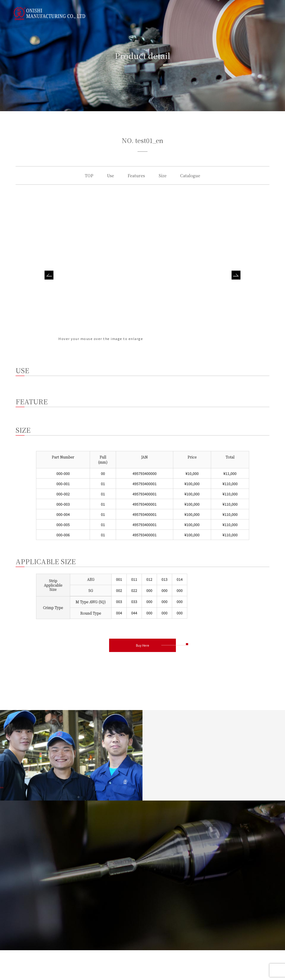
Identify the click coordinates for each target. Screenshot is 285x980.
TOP (89, 175)
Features (136, 175)
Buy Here (142, 645)
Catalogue (190, 175)
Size (163, 175)
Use (110, 175)
